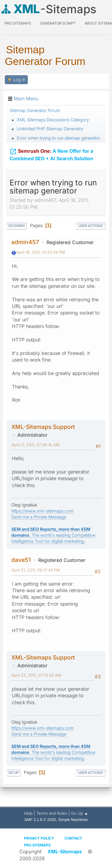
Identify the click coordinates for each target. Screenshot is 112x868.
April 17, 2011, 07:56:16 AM (35, 445)
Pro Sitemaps (37, 845)
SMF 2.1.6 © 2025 (40, 820)
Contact (73, 838)
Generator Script (58, 23)
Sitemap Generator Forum (45, 55)
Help (28, 813)
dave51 (21, 560)
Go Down (17, 226)
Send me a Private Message (39, 517)
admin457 (25, 242)
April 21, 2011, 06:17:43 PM (36, 570)
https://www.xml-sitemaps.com (43, 511)
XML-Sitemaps (65, 852)
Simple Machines (73, 820)
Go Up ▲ (80, 813)
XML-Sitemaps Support (43, 427)
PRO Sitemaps (18, 23)
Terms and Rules (52, 813)
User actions (90, 226)
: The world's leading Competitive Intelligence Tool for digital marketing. (53, 535)
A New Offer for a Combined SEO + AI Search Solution (51, 154)
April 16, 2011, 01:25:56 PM (41, 252)
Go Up (13, 773)
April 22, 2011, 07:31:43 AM (36, 675)
